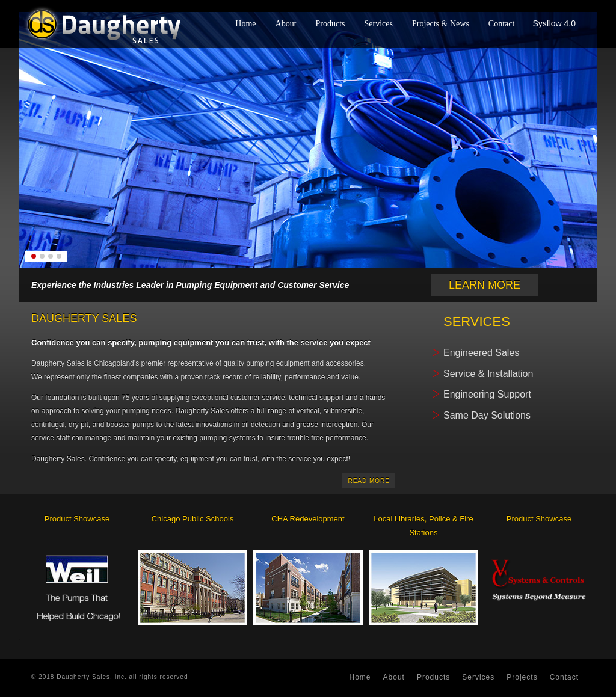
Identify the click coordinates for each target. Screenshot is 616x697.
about (394, 677)
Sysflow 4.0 (554, 23)
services (478, 677)
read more (369, 481)
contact (564, 677)
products (433, 677)
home (360, 677)
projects (522, 677)
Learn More (485, 285)
